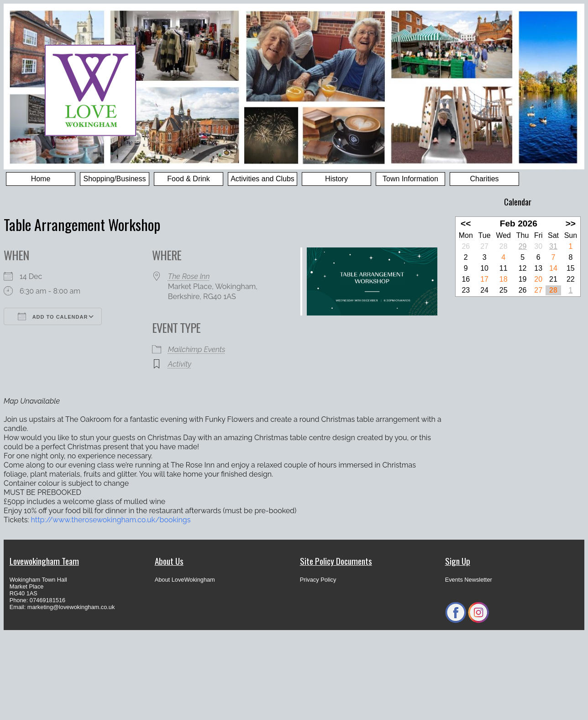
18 (504, 279)
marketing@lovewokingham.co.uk (71, 607)
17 (484, 279)
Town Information (410, 179)
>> (571, 223)
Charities (484, 179)
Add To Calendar (53, 316)
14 (553, 268)
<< (466, 223)
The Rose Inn (189, 276)
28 (553, 290)
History (336, 179)
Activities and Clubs (262, 179)
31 (553, 246)
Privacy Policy (318, 580)
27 (538, 290)
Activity (180, 364)
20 (538, 279)
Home (41, 179)
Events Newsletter (469, 580)
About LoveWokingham (185, 580)
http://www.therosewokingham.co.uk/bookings (111, 520)
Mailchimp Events (197, 349)
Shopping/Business (115, 179)
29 (523, 246)
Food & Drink (188, 179)
